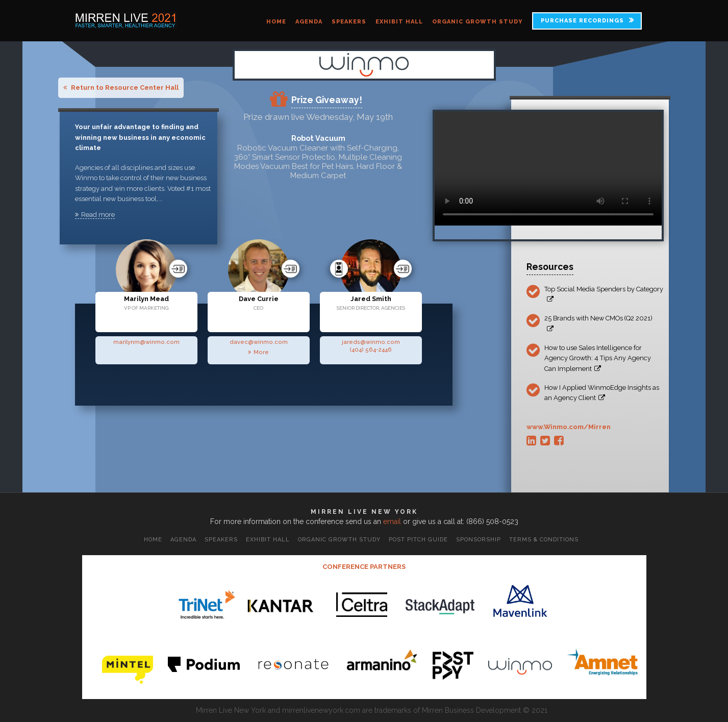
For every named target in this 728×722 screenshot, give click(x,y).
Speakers (349, 22)
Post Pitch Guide (418, 540)
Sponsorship (479, 540)
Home (276, 22)
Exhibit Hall (399, 22)
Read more (95, 215)
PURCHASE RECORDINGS (582, 21)
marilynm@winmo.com (146, 342)
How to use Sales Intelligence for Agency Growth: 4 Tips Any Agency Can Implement (598, 358)
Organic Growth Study (478, 22)
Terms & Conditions (544, 540)
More (258, 352)
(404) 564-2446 (371, 350)
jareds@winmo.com (371, 342)
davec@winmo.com (259, 342)
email (392, 521)
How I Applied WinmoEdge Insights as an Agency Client (602, 393)
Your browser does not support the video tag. (548, 169)
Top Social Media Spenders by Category (604, 294)
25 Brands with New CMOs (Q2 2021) (598, 323)
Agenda (309, 22)
